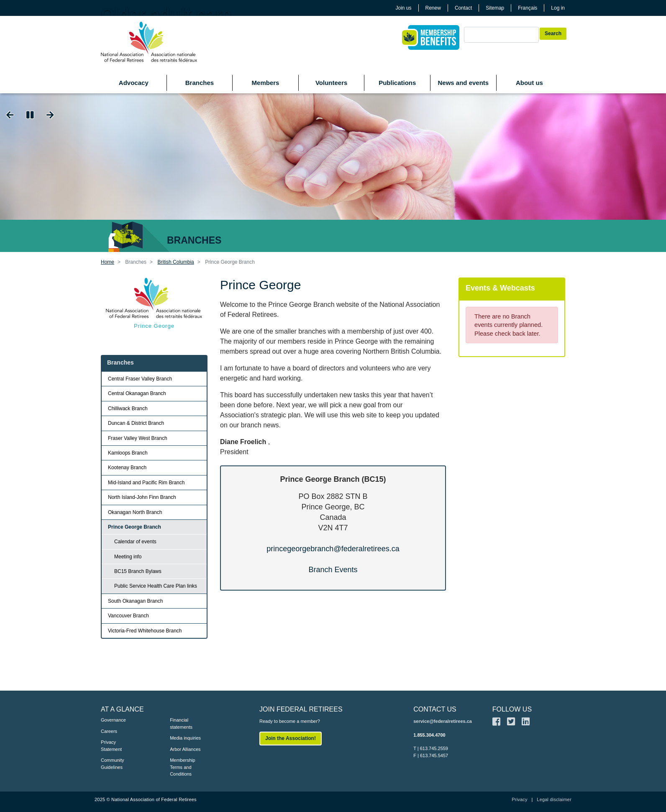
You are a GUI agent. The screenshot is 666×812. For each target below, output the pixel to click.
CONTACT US (435, 709)
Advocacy (134, 83)
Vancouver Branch (128, 616)
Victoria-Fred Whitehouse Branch (145, 631)
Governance (113, 720)
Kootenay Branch (127, 468)
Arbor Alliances (185, 749)
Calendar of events (135, 542)
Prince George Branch (134, 527)
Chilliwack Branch (128, 409)
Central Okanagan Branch (137, 393)
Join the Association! (291, 738)
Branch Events (333, 570)
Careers (109, 731)
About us (529, 83)
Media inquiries (185, 738)
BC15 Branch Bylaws (138, 571)
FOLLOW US (512, 709)
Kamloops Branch (128, 453)
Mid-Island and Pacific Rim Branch (146, 483)
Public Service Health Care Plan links (156, 586)
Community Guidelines (113, 764)
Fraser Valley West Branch (138, 438)
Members (266, 83)
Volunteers (331, 83)
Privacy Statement (111, 746)
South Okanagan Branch (135, 601)
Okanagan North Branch (135, 512)
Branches (200, 83)
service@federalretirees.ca (443, 721)
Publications (397, 83)
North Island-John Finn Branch (142, 497)
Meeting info (128, 557)
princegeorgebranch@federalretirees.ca (333, 549)
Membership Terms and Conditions (183, 767)
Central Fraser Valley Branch (140, 379)
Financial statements (181, 723)
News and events (463, 83)
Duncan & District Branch (136, 423)
